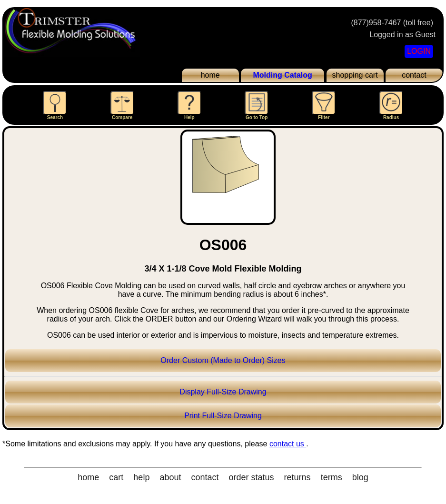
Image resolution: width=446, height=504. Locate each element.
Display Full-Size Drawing (223, 392)
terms (332, 477)
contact (414, 75)
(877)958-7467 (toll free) (392, 23)
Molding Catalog (282, 75)
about (170, 477)
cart (116, 477)
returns (297, 477)
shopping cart (355, 75)
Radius (391, 106)
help (141, 477)
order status (252, 477)
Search (55, 106)
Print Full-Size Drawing (223, 416)
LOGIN (419, 51)
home (210, 75)
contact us (288, 444)
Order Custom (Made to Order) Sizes (223, 360)
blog (360, 477)
